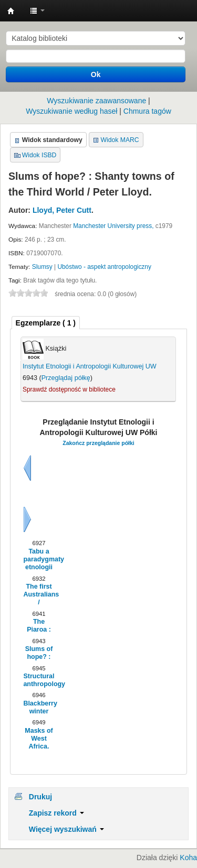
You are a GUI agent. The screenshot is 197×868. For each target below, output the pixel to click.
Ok (96, 74)
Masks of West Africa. (39, 739)
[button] (37, 10)
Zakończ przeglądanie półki (98, 443)
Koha (188, 858)
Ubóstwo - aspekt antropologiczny (104, 267)
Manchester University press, (113, 226)
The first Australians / (39, 595)
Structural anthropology (39, 680)
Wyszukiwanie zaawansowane (96, 101)
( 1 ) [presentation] (46, 323)
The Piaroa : (39, 626)
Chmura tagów (147, 111)
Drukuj (40, 797)
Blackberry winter (39, 707)
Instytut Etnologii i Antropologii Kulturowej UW (11, 11)
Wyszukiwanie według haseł (71, 111)
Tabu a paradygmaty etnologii (39, 560)
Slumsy (42, 267)
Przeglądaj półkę (66, 378)
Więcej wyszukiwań (66, 829)
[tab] (46, 323)
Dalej (27, 519)
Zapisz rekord (56, 813)
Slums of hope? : (39, 653)
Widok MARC (120, 140)
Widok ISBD (39, 155)
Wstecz (27, 468)
